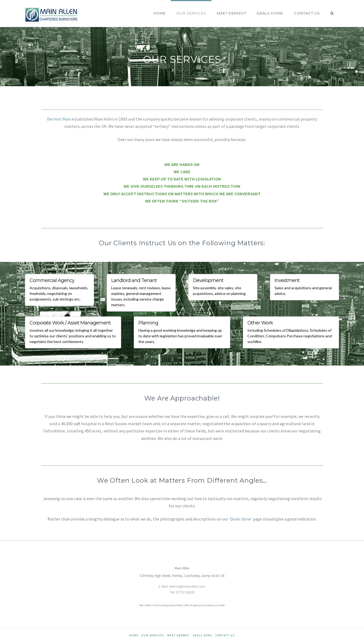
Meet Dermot (179, 635)
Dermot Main (59, 119)
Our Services (153, 635)
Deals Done (203, 635)
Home (134, 635)
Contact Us (225, 635)
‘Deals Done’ (241, 519)
